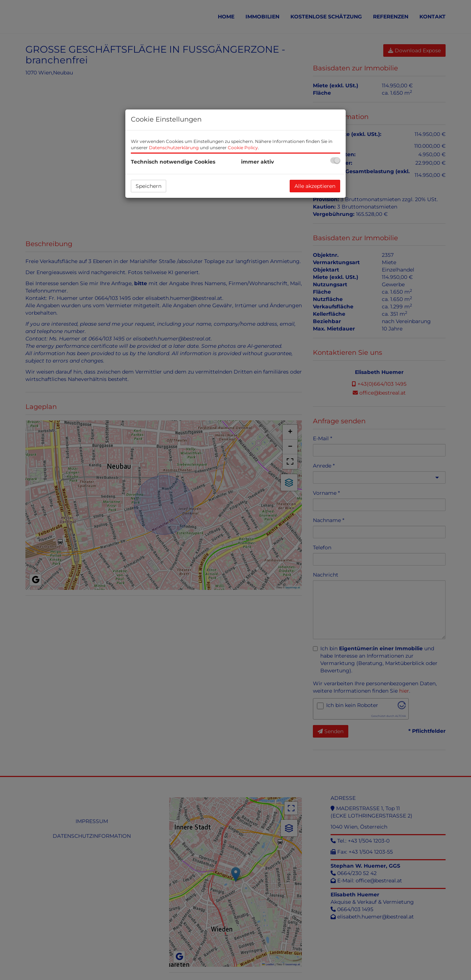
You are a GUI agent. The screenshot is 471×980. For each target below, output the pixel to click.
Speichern (149, 186)
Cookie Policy (243, 148)
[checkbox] (335, 160)
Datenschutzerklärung (174, 148)
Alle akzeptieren (315, 186)
